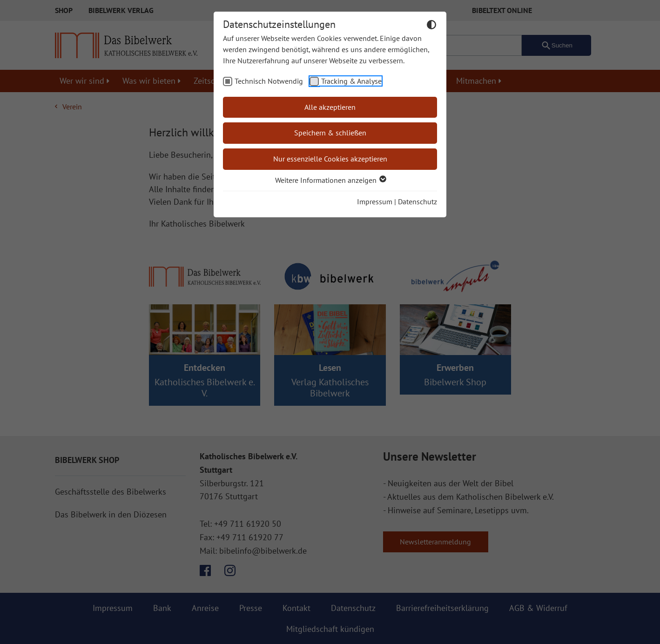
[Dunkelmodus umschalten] (431, 26)
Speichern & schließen (330, 133)
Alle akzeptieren (330, 107)
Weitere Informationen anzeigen (330, 180)
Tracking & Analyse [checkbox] (351, 81)
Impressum (375, 201)
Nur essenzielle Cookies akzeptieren (330, 159)
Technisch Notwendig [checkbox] (269, 81)
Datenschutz (418, 201)
